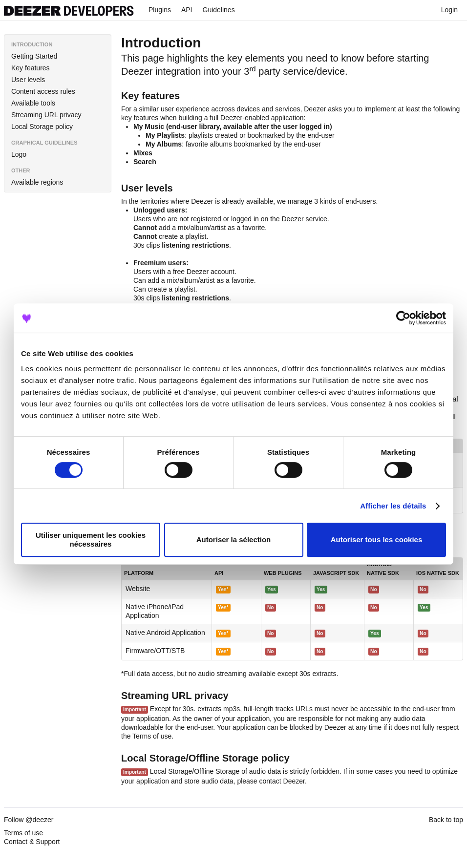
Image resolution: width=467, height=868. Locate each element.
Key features (31, 68)
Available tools (33, 103)
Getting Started (34, 56)
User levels (28, 80)
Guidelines (219, 10)
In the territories (145, 201)
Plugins (160, 10)
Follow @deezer (29, 820)
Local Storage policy (42, 127)
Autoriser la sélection (234, 540)
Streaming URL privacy (46, 115)
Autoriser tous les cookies (377, 540)
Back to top (446, 820)
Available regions (37, 182)
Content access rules (43, 91)
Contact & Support (32, 842)
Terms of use (152, 736)
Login (446, 10)
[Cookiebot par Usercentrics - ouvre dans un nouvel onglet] (403, 318)
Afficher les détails (393, 506)
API (187, 10)
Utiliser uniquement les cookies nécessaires (91, 540)
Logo (19, 154)
